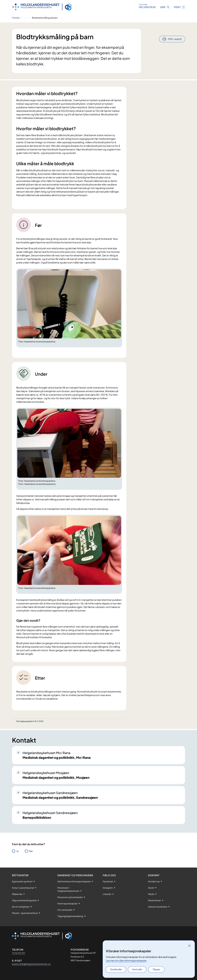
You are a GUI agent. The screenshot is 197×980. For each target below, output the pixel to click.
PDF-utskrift (175, 32)
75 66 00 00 (18, 953)
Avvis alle (137, 969)
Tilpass (156, 969)
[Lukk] (189, 946)
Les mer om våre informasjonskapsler (126, 960)
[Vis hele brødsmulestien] (26, 18)
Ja (17, 851)
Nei (31, 851)
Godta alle (116, 969)
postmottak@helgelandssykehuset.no (31, 964)
